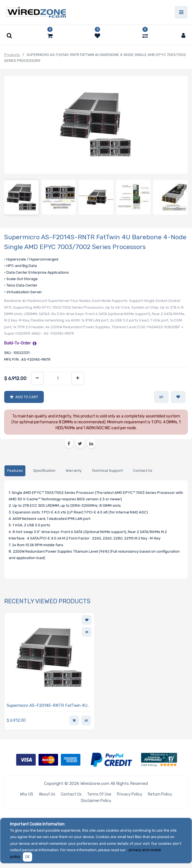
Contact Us (71, 794)
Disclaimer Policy (96, 801)
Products (12, 55)
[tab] (15, 471)
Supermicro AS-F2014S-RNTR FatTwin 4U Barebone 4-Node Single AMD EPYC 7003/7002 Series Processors (47, 706)
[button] (178, 397)
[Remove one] (37, 378)
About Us (47, 794)
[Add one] (78, 378)
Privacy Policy (130, 794)
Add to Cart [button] (27, 397)
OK (27, 857)
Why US (27, 794)
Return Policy (160, 794)
